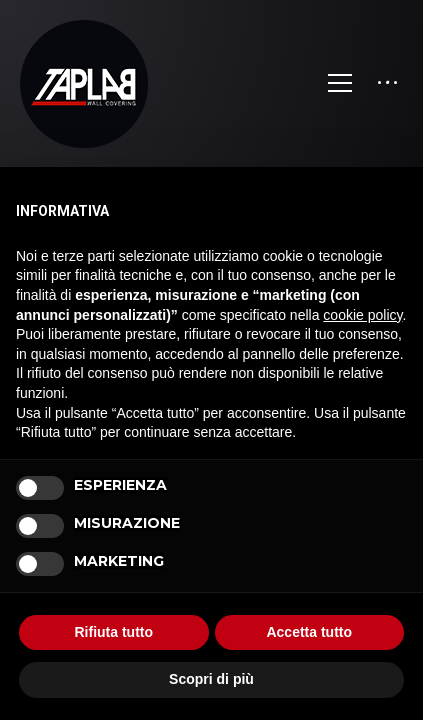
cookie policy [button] (362, 315)
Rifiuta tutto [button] (113, 632)
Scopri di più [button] (211, 679)
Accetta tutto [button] (309, 632)
